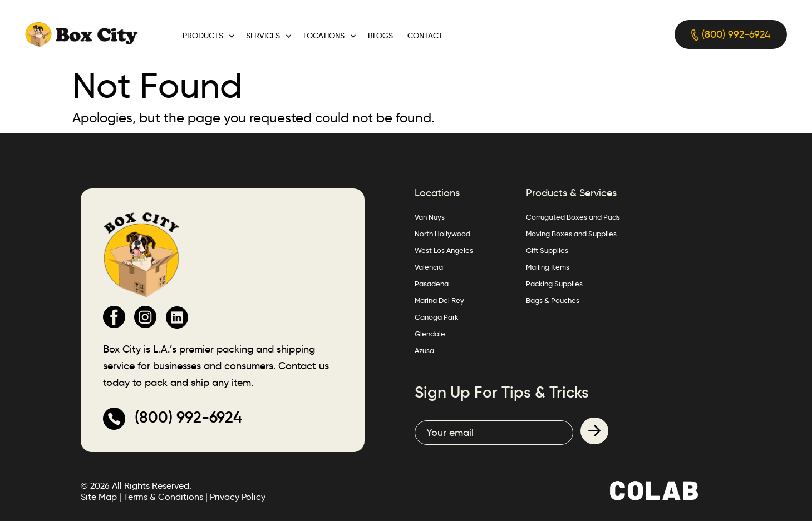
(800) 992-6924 (731, 35)
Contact (425, 36)
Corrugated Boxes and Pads (573, 217)
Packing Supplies (554, 284)
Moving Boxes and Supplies (571, 234)
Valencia (429, 267)
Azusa (424, 350)
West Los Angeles (444, 250)
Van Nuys (430, 217)
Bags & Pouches (553, 300)
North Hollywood (442, 234)
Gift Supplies (547, 250)
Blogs (380, 36)
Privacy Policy (238, 497)
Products (203, 36)
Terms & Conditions (163, 497)
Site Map (99, 497)
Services (263, 36)
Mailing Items (548, 267)
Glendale (430, 334)
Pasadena (432, 284)
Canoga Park (437, 317)
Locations (324, 36)
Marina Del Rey (439, 300)
